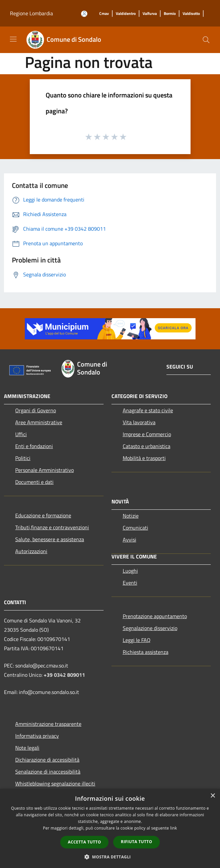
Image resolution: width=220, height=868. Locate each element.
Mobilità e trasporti (144, 458)
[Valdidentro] (126, 14)
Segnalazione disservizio (150, 628)
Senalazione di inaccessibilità (48, 772)
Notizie (131, 516)
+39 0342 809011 (64, 675)
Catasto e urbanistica (147, 446)
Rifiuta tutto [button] (136, 842)
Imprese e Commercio (147, 434)
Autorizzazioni (31, 551)
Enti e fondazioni (34, 446)
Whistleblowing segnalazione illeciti (55, 783)
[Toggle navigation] (13, 39)
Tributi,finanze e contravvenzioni (52, 527)
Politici (23, 458)
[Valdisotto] (191, 14)
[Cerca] (206, 40)
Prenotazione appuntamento (155, 616)
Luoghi (130, 571)
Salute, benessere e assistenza (50, 539)
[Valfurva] (150, 14)
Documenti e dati (34, 482)
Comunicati (135, 528)
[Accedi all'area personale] (84, 14)
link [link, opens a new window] (174, 828)
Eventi (130, 583)
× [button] (213, 796)
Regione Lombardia (31, 13)
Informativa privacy (37, 736)
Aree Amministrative (39, 422)
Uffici (21, 434)
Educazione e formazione (43, 515)
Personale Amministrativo (44, 470)
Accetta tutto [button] (84, 842)
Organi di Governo (36, 410)
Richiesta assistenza (146, 652)
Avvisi (130, 540)
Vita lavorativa (139, 422)
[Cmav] (104, 14)
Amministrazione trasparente (48, 724)
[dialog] (110, 828)
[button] (110, 857)
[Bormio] (170, 14)
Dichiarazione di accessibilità (47, 760)
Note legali (27, 748)
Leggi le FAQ (137, 640)
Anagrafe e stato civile (148, 410)
